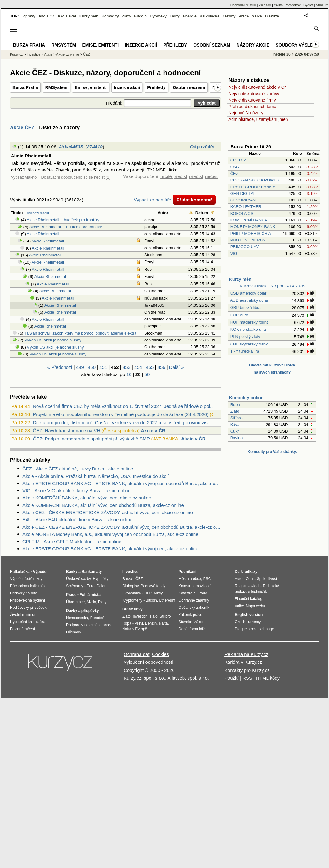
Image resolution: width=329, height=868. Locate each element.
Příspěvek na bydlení (27, 600)
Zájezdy (265, 5)
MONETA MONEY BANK (253, 227)
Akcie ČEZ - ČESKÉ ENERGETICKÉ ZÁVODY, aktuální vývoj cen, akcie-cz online (108, 512)
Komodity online (246, 398)
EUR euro (239, 315)
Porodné (97, 618)
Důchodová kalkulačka (29, 586)
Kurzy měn (240, 279)
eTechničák (258, 592)
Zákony (229, 16)
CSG (235, 167)
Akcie (48, 54)
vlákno (31, 177)
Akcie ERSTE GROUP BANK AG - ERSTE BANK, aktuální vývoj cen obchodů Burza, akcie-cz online (122, 483)
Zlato (235, 411)
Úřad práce (75, 602)
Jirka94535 (71, 147)
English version (249, 615)
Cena (250, 579)
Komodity (110, 16)
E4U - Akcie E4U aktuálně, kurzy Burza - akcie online (78, 520)
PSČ (207, 579)
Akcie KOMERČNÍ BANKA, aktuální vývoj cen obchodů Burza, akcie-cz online (103, 505)
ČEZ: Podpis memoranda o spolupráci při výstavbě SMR (91, 439)
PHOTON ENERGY (248, 240)
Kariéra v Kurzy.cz (243, 662)
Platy (102, 602)
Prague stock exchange (254, 629)
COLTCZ (238, 160)
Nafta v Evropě (135, 629)
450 (92, 367)
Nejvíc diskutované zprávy (254, 94)
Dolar (101, 586)
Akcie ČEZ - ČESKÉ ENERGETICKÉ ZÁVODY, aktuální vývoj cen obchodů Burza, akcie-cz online (122, 527)
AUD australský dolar (249, 300)
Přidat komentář (194, 200)
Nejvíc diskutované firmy (252, 100)
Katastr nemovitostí (195, 586)
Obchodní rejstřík (243, 5)
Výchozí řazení (38, 213)
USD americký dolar (248, 293)
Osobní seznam (189, 87)
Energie (190, 16)
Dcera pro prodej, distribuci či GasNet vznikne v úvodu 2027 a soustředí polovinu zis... (122, 422)
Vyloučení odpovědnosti (148, 662)
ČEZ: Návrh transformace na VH (66, 431)
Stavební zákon (192, 622)
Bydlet (308, 5)
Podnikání (187, 572)
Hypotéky (158, 16)
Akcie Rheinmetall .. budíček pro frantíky (63, 220)
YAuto (278, 5)
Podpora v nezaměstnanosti (89, 625)
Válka (257, 16)
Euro (90, 586)
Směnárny (75, 586)
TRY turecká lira (245, 351)
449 (80, 367)
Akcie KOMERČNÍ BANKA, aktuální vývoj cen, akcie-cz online (87, 498)
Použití (232, 678)
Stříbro (236, 418)
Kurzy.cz (16, 54)
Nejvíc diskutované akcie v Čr (257, 87)
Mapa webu (255, 606)
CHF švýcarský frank (249, 344)
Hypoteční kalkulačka (28, 622)
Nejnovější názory (246, 113)
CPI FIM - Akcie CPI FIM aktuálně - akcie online (72, 541)
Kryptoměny (132, 600)
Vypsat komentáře (153, 200)
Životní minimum (24, 615)
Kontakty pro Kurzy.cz (247, 670)
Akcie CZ (46, 16)
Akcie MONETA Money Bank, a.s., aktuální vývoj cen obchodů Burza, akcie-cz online (110, 534)
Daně (183, 629)
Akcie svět (67, 16)
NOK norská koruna (248, 329)
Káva (235, 425)
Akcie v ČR (153, 431)
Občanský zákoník (194, 608)
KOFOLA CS (242, 213)
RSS (247, 678)
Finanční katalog (248, 599)
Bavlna (237, 438)
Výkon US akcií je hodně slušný (53, 340)
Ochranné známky (194, 600)
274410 (95, 147)
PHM (139, 623)
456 (162, 367)
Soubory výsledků (299, 45)
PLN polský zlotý (245, 337)
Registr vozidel (247, 586)
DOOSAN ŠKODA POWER (255, 180)
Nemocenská (77, 618)
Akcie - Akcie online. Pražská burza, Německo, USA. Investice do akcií (96, 476)
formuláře (197, 629)
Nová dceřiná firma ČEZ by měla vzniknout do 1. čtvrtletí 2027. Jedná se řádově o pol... (123, 406)
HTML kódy (268, 678)
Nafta (163, 623)
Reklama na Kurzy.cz (246, 654)
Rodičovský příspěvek (28, 608)
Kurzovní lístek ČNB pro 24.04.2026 (272, 286)
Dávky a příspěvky (83, 611)
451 (103, 367)
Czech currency (248, 622)
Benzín (151, 623)
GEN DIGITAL (243, 193)
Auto (239, 579)
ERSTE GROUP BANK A (253, 187)
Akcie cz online (68, 54)
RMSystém (56, 87)
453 (127, 367)
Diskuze (272, 16)
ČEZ (234, 174)
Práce (244, 16)
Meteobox (293, 5)
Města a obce (190, 579)
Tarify (175, 16)
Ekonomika (132, 593)
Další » (177, 367)
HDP (148, 593)
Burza (127, 579)
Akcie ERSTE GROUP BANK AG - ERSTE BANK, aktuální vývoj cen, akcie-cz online (110, 549)
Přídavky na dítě (24, 593)
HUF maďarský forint (249, 322)
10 (129, 374)
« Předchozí (60, 367)
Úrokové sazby (78, 579)
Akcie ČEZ (22, 128)
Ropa (235, 405)
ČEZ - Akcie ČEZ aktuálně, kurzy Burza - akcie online (78, 469)
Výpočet (40, 572)
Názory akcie (253, 45)
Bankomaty (92, 572)
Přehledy (156, 87)
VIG (234, 253)
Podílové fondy (153, 586)
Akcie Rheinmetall (43, 234)
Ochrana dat (137, 654)
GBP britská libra (246, 308)
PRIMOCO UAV (245, 247)
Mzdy (158, 593)
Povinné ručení (22, 629)
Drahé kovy (133, 609)
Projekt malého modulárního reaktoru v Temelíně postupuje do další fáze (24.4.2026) (121, 414)
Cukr (235, 431)
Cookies (160, 654)
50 (147, 374)
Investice (34, 54)
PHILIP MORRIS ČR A (251, 233)
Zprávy (29, 16)
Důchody (74, 632)
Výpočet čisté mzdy (26, 579)
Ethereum (167, 600)
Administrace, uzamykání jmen (258, 119)
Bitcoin (140, 16)
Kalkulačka (210, 16)
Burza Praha (25, 87)
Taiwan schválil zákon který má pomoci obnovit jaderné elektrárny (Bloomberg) (95, 333)
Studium (322, 5)
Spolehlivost (267, 579)
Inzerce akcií (127, 87)
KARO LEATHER (246, 207)
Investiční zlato (145, 616)
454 (138, 367)
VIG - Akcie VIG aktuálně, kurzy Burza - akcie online (76, 491)
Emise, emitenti (91, 87)
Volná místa (90, 595)
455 (150, 367)
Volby (239, 606)
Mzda (91, 602)
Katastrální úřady (193, 593)
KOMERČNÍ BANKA (249, 220)
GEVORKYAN (243, 200)
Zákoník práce (190, 615)
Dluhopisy (130, 586)
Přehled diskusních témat (253, 107)
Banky (72, 572)
